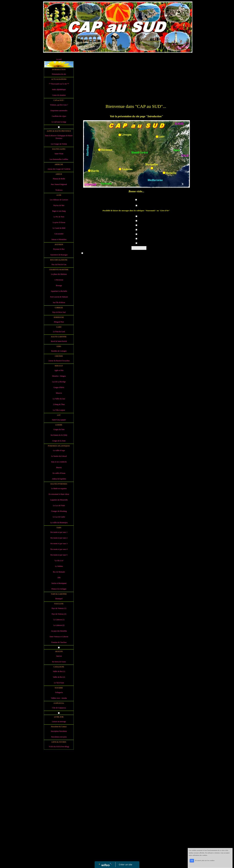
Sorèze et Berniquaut (59, 583)
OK (192, 861)
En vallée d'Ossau (59, 473)
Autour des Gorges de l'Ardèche (59, 169)
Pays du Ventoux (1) (59, 608)
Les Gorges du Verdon (59, 144)
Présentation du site (59, 74)
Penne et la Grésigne (59, 589)
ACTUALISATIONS (59, 79)
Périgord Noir (59, 322)
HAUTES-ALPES (59, 149)
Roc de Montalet (59, 572)
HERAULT (59, 366)
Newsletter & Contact (59, 727)
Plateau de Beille (59, 179)
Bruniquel (59, 599)
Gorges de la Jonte (59, 441)
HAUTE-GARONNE (59, 337)
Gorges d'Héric (59, 387)
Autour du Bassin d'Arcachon (59, 361)
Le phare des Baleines (59, 274)
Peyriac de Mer (59, 205)
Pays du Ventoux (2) (59, 614)
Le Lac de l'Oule (59, 506)
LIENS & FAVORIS (59, 742)
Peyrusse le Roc (59, 249)
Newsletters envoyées (59, 737)
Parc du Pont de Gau (59, 264)
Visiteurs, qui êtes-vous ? (59, 105)
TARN (59, 528)
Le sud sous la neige (59, 122)
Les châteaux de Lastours (59, 200)
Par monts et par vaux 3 (59, 544)
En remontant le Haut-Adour (59, 494)
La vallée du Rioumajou (59, 523)
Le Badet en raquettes (59, 489)
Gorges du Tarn (59, 429)
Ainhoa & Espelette (59, 479)
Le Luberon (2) (59, 625)
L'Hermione (59, 280)
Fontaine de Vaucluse (59, 642)
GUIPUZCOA (59, 703)
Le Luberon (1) (59, 620)
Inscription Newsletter (59, 731)
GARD (59, 327)
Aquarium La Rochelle (59, 291)
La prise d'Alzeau (59, 222)
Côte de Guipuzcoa (59, 708)
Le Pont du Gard (59, 332)
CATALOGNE (59, 667)
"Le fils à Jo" (59, 561)
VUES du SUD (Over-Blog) (59, 747)
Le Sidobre (59, 566)
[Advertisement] (59, 811)
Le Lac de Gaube (59, 517)
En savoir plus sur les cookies (205, 861)
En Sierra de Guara (59, 662)
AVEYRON (59, 244)
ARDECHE (59, 164)
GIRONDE (59, 356)
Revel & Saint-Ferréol (59, 341)
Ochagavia (59, 692)
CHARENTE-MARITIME (59, 270)
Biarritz (59, 467)
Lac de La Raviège (59, 382)
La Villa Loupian (59, 410)
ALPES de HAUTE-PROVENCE (59, 131)
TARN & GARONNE (59, 594)
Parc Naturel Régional (59, 184)
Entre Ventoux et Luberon (59, 637)
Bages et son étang (59, 211)
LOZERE (59, 425)
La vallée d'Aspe (59, 450)
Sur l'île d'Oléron (59, 303)
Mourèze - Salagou (59, 376)
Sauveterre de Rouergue (59, 255)
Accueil (59, 59)
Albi (59, 578)
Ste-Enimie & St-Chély (59, 435)
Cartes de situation (59, 95)
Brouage (59, 286)
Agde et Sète (59, 370)
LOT (59, 415)
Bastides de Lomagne (59, 351)
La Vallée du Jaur (59, 399)
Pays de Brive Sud (59, 312)
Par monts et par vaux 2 (59, 538)
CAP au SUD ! (59, 100)
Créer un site (126, 864)
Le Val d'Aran (59, 683)
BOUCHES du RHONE (59, 260)
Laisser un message (59, 722)
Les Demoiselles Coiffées (59, 159)
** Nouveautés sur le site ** (59, 84)
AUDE (59, 195)
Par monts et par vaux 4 (59, 549)
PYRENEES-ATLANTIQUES (59, 446)
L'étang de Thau (59, 404)
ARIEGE (59, 174)
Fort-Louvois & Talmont (59, 297)
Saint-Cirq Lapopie (59, 420)
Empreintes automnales (59, 111)
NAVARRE (59, 688)
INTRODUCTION (59, 70)
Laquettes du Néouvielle (59, 500)
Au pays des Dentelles (59, 631)
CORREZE (59, 308)
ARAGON (59, 651)
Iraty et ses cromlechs (59, 462)
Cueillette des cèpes (59, 116)
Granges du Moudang (59, 511)
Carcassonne (59, 234)
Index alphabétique (59, 89)
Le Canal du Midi (59, 228)
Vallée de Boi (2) (59, 677)
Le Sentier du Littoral (59, 456)
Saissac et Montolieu (59, 239)
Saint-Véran (59, 154)
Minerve (59, 393)
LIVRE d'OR (59, 717)
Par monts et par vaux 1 (59, 532)
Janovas (59, 656)
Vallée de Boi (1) (59, 671)
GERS (59, 346)
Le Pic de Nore (59, 217)
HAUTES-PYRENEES (59, 484)
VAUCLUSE (59, 604)
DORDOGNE (59, 317)
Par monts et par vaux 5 (59, 555)
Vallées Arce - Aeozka (59, 698)
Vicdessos (59, 190)
